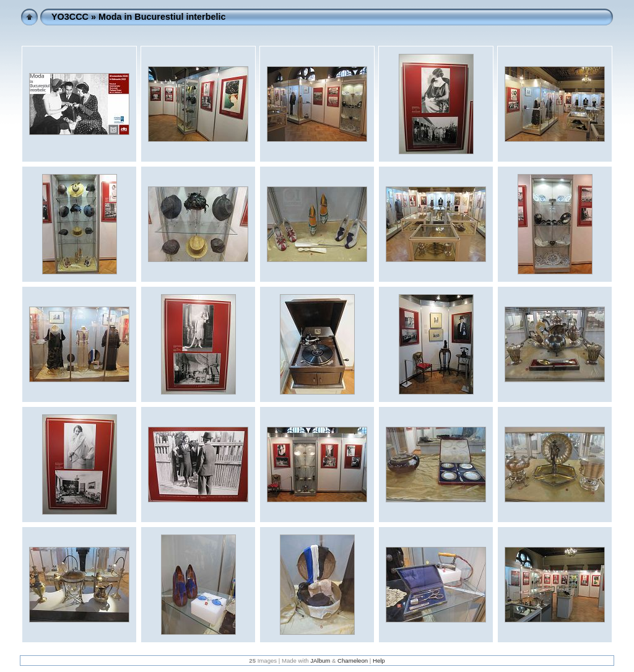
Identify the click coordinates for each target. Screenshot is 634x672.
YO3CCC (70, 17)
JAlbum (320, 661)
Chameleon (353, 661)
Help (379, 661)
